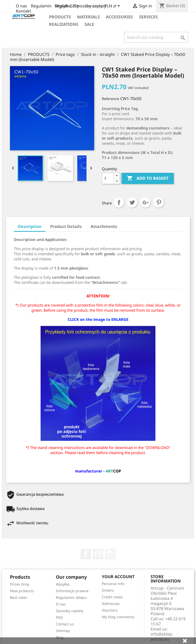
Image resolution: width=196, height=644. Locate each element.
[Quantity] (108, 178)
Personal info (113, 584)
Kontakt (23, 11)
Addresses (111, 604)
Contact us (65, 624)
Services (148, 17)
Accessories (119, 17)
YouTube (98, 554)
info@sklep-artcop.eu (162, 637)
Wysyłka (63, 584)
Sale (89, 24)
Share (119, 202)
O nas (21, 6)
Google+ (145, 202)
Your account (118, 577)
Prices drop (20, 584)
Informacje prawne (72, 591)
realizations (64, 24)
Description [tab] (30, 226)
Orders (108, 590)
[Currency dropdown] (113, 6)
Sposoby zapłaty (70, 611)
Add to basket (148, 178)
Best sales (19, 597)
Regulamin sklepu (71, 597)
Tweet (132, 202)
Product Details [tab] (66, 226)
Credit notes (112, 597)
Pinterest (159, 202)
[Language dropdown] (68, 6)
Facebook (86, 554)
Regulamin (41, 6)
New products (22, 591)
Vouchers (110, 610)
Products (60, 17)
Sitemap (63, 631)
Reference (111, 99)
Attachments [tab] (104, 226)
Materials (88, 17)
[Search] (156, 37)
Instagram (110, 554)
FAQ (59, 617)
